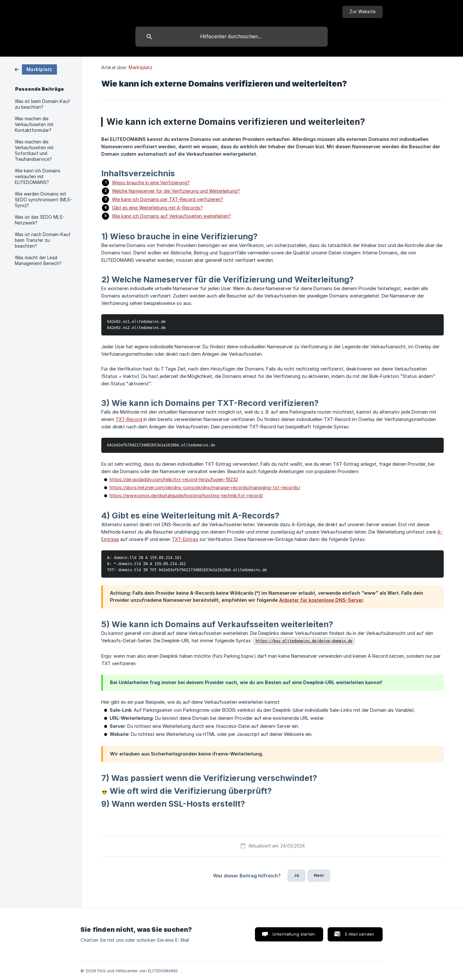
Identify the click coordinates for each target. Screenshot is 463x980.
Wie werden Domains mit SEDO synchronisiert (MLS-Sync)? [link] (43, 200)
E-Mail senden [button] (360, 934)
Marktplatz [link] (141, 67)
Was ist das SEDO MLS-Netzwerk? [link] (40, 220)
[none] (363, 12)
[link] (36, 69)
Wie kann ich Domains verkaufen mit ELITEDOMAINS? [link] (38, 177)
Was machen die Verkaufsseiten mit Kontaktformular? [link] (34, 124)
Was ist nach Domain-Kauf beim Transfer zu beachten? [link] (43, 240)
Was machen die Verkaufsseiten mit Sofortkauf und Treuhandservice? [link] (34, 151)
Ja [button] (296, 875)
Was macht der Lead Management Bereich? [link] (38, 261)
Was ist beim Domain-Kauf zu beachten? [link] (42, 104)
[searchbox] (232, 37)
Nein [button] (319, 875)
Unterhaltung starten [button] (294, 934)
